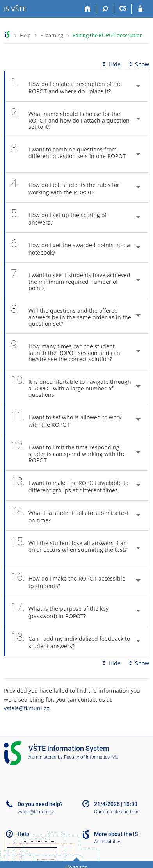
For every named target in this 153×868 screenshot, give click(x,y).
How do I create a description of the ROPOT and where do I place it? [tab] (66, 86)
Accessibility (107, 842)
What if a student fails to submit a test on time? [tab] (70, 515)
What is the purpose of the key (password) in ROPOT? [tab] (60, 611)
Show (138, 64)
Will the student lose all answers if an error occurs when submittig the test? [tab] (69, 548)
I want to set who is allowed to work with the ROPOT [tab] (66, 420)
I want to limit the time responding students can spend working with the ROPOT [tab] (68, 453)
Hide (111, 64)
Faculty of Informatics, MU (91, 757)
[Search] (105, 9)
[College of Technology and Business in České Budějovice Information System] (15, 9)
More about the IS (116, 834)
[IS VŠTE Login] (140, 9)
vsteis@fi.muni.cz (27, 708)
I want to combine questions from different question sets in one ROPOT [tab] (68, 155)
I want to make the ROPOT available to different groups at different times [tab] (70, 485)
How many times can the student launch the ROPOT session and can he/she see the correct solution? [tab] (66, 351)
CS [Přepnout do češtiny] (123, 8)
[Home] (88, 9)
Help (25, 35)
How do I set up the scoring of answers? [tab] (59, 217)
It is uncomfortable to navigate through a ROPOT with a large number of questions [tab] (71, 387)
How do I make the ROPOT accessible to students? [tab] (68, 581)
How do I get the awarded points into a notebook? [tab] (70, 248)
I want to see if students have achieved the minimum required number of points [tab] (71, 280)
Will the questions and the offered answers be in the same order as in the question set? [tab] (71, 316)
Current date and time (117, 812)
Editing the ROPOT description (108, 35)
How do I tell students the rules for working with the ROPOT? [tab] (65, 187)
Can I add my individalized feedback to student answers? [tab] (70, 641)
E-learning (52, 35)
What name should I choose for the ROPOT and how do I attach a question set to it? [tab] (70, 119)
